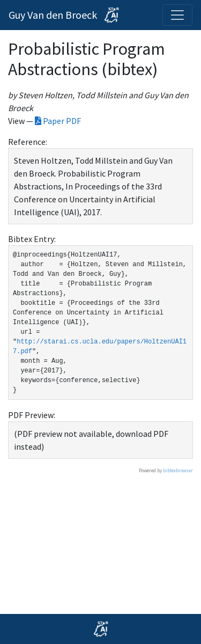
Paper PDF (58, 121)
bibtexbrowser (178, 470)
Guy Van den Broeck (66, 15)
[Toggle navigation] (177, 15)
